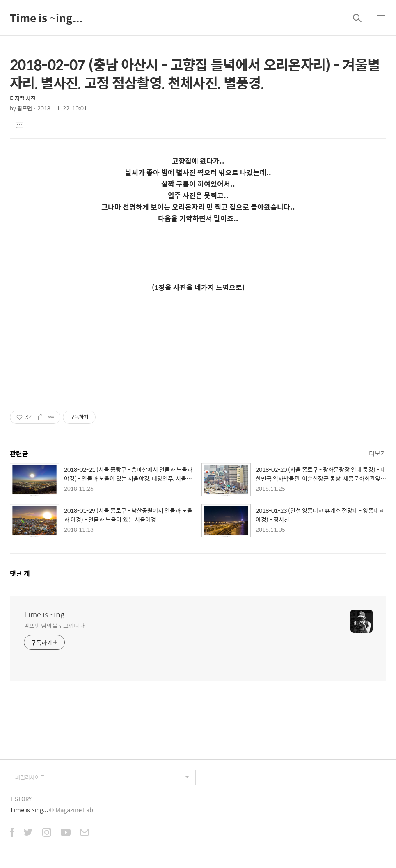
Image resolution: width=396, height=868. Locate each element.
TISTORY (21, 799)
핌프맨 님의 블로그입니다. (55, 625)
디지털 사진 (23, 98)
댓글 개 (20, 573)
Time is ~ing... (46, 18)
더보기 (378, 453)
